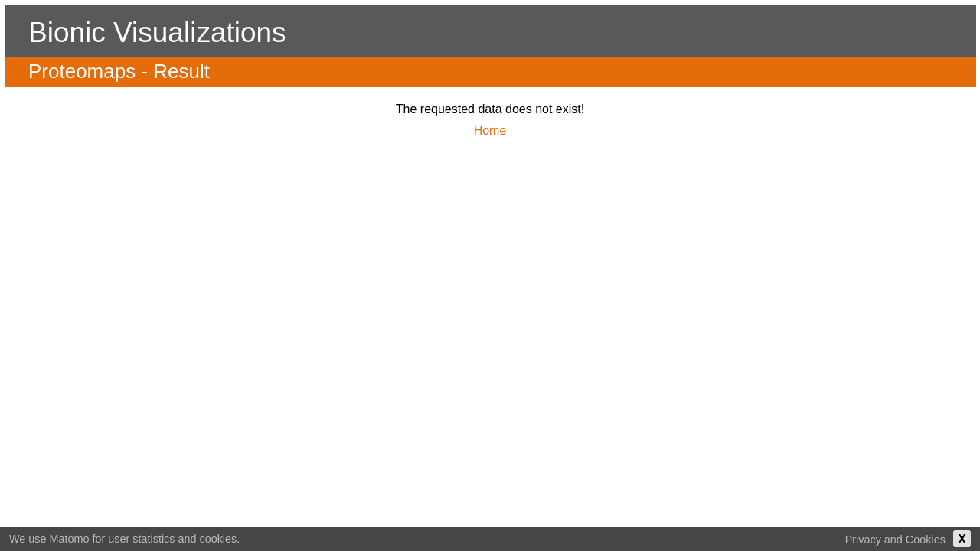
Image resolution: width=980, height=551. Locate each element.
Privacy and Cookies (895, 540)
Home (490, 130)
